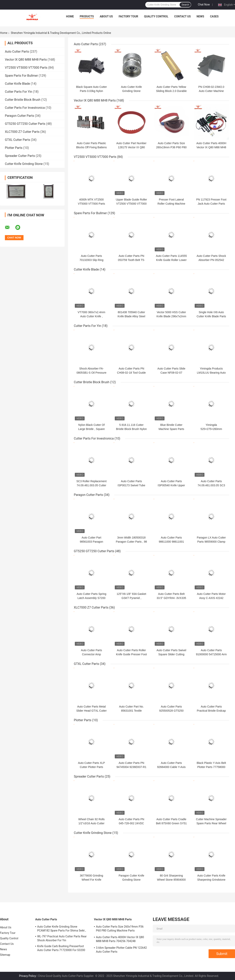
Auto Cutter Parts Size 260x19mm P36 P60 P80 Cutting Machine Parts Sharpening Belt (120, 929)
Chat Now (204, 4)
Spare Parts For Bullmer (21, 76)
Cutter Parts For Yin (19, 92)
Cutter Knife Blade (17, 84)
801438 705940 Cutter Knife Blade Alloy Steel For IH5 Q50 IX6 (132, 316)
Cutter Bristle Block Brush (23, 100)
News (200, 16)
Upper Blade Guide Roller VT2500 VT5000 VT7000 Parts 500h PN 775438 (131, 204)
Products (87, 16)
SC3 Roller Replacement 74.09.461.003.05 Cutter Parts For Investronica (91, 485)
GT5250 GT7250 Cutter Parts (25, 124)
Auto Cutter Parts (17, 52)
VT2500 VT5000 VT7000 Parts (26, 68)
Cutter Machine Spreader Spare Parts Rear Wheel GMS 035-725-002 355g (211, 823)
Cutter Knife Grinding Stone (24, 164)
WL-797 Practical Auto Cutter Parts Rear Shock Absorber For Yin (62, 938)
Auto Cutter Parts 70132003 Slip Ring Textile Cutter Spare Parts (91, 260)
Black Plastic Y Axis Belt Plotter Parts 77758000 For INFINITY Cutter (211, 767)
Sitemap (5, 955)
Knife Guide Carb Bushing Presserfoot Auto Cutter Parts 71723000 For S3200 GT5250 (61, 949)
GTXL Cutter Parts (18, 140)
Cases (214, 16)
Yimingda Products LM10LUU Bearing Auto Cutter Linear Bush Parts (211, 373)
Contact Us (182, 16)
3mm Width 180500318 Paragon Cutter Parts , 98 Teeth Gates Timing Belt (132, 542)
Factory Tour (128, 16)
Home (70, 16)
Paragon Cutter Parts (19, 116)
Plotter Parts (14, 148)
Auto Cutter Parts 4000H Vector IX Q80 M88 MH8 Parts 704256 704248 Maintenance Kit (120, 940)
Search (185, 5)
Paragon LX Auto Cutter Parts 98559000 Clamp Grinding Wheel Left (211, 542)
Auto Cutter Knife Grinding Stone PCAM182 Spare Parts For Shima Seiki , (62, 929)
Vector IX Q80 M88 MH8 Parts (26, 60)
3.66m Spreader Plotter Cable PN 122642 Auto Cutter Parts (121, 950)
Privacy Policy (27, 976)
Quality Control (156, 16)
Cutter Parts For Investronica (25, 108)
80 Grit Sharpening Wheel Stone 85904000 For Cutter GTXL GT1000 (171, 880)
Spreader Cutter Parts (20, 156)
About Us (106, 16)
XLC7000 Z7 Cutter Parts (22, 132)
